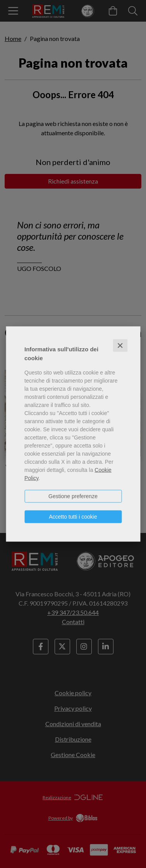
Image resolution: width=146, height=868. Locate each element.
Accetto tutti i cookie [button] (73, 517)
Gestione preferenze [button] (73, 496)
